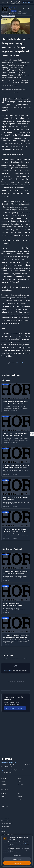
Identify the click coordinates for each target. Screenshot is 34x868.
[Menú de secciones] (3, 2)
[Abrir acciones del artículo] (32, 434)
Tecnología (21, 784)
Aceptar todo (17, 863)
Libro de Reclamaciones (7, 834)
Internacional (5, 790)
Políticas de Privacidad (7, 823)
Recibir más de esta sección (15, 708)
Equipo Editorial (5, 826)
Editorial (3, 797)
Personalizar (17, 859)
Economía (4, 787)
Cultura (20, 782)
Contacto (4, 809)
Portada (20, 797)
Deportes (4, 784)
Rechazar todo (17, 855)
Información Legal (6, 821)
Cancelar (20, 12)
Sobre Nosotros (5, 818)
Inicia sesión (8, 670)
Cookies (3, 832)
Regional (8, 6)
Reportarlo (20, 363)
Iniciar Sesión (27, 2)
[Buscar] (7, 2)
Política (3, 782)
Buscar (20, 799)
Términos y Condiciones (7, 829)
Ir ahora (14, 12)
